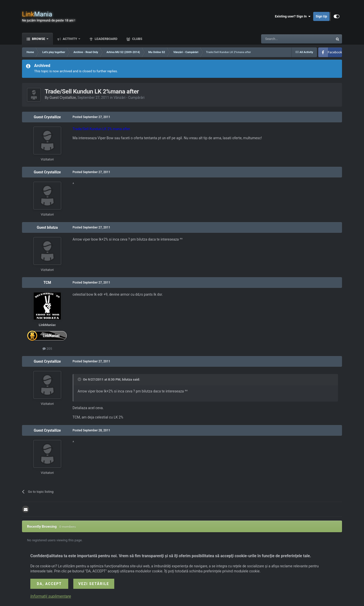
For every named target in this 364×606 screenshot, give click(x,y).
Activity (70, 39)
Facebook (335, 52)
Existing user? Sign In (293, 16)
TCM (47, 283)
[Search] (285, 39)
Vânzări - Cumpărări (129, 98)
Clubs (137, 39)
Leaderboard (106, 39)
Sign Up (321, 16)
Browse (39, 39)
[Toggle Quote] (80, 379)
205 (47, 349)
